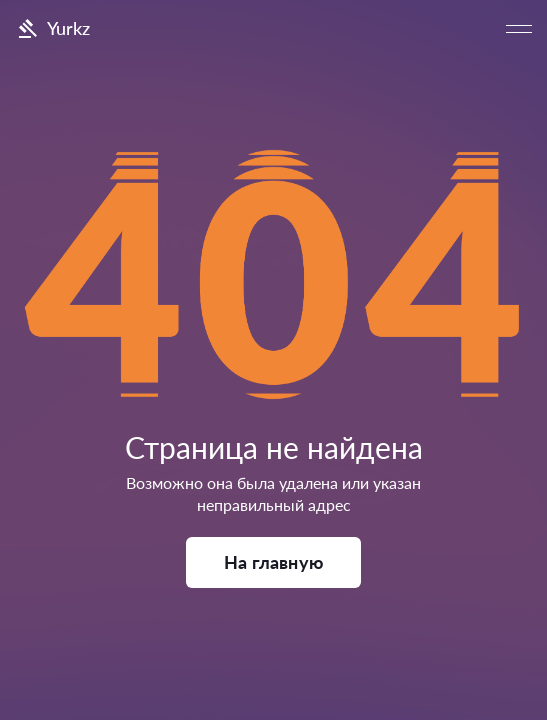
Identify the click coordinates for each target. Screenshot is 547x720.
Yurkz (52, 29)
